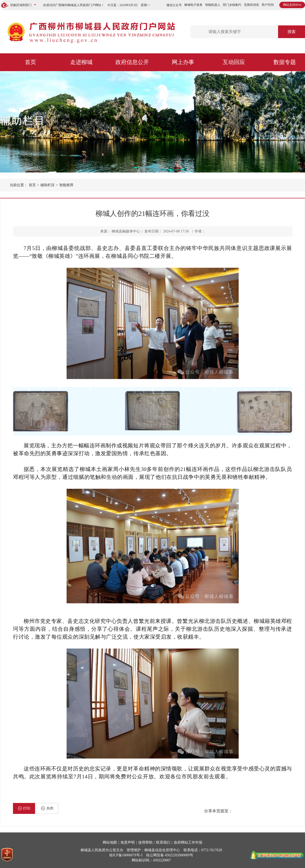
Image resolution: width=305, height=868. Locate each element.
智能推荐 (66, 185)
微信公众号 (174, 5)
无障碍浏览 (251, 5)
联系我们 (163, 842)
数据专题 (285, 62)
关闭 (47, 808)
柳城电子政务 (193, 5)
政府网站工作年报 (188, 842)
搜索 (292, 32)
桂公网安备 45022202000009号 (170, 855)
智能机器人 (213, 5)
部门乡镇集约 (232, 5)
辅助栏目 (23, 121)
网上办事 (183, 62)
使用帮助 (145, 842)
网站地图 (110, 842)
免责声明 (128, 842)
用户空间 (268, 5)
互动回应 (234, 62)
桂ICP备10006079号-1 (126, 855)
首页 (30, 62)
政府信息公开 (132, 62)
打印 (24, 808)
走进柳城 (81, 62)
